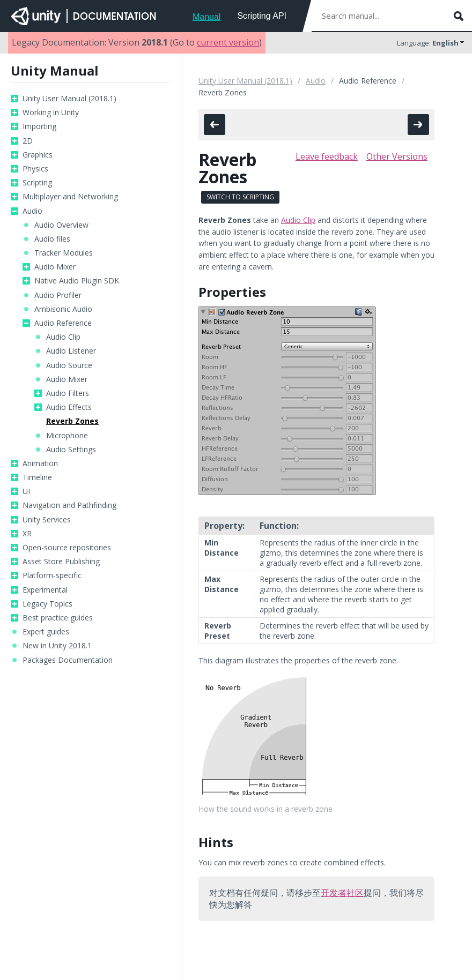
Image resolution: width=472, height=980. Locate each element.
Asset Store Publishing (61, 562)
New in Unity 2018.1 (57, 646)
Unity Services (47, 520)
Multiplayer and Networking (70, 197)
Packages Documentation (68, 660)
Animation (40, 463)
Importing (39, 126)
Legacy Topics (47, 604)
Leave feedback (327, 156)
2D (28, 141)
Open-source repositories (67, 548)
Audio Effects (69, 407)
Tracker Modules (64, 253)
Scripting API (262, 16)
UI (26, 491)
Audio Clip (63, 337)
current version (228, 42)
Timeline (37, 477)
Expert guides (46, 632)
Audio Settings (71, 450)
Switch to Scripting (240, 197)
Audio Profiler (58, 295)
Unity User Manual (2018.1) (69, 99)
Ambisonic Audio (63, 309)
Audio (32, 211)
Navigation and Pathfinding (69, 505)
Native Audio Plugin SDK (77, 281)
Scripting (37, 183)
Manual (206, 17)
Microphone (67, 436)
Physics (35, 169)
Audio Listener (71, 351)
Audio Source (69, 365)
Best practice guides (58, 618)
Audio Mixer (55, 267)
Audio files (52, 239)
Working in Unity (51, 113)
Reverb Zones (72, 421)
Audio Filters (68, 393)
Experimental (45, 590)
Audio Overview (61, 225)
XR (27, 534)
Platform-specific (52, 575)
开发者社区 (342, 893)
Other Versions (397, 156)
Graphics (38, 155)
